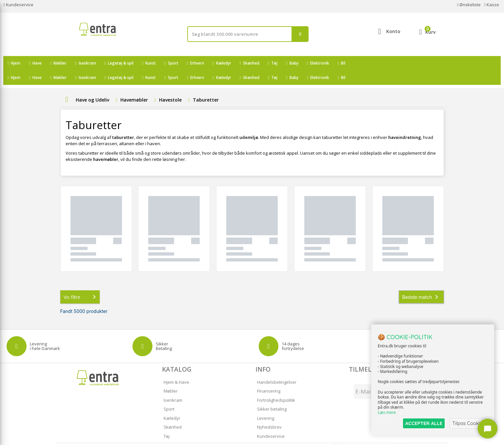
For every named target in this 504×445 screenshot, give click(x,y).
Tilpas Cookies (469, 423)
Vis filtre (81, 282)
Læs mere (387, 413)
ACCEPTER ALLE (424, 423)
